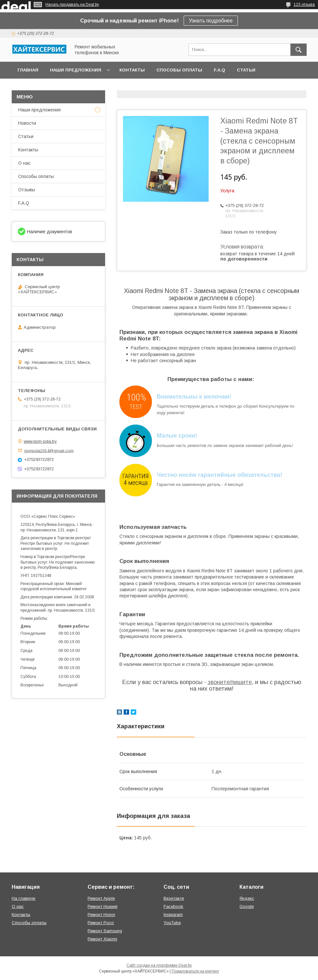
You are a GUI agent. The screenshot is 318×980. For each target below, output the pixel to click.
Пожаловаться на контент (195, 971)
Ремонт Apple (101, 898)
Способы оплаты (179, 70)
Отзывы (27, 190)
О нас (24, 163)
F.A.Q (220, 70)
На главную (24, 898)
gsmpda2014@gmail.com (49, 450)
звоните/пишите (230, 682)
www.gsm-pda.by (40, 441)
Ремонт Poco (101, 923)
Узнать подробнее (211, 21)
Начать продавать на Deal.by (72, 5)
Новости (27, 123)
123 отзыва (304, 5)
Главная (28, 70)
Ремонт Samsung (105, 931)
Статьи (246, 70)
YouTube (172, 923)
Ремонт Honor (101, 915)
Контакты (132, 70)
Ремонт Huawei (103, 906)
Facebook (173, 906)
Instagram (173, 915)
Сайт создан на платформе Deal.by (159, 965)
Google (247, 906)
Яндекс (247, 898)
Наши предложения (76, 70)
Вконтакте (174, 898)
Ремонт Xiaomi (102, 939)
